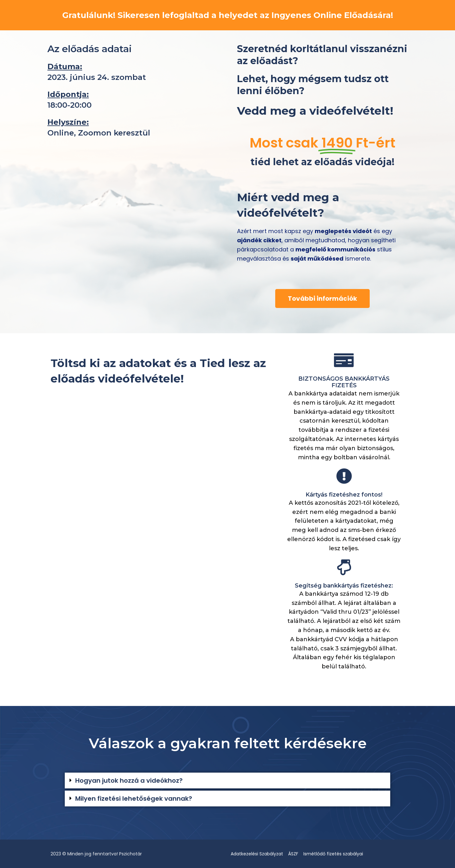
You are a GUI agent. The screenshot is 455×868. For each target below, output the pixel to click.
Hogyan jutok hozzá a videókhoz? (129, 781)
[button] (227, 781)
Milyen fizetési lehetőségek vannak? (134, 799)
